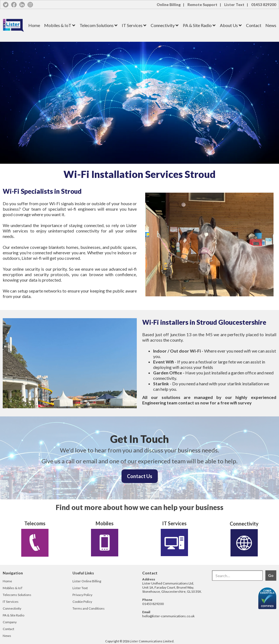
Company (10, 622)
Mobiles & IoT (58, 25)
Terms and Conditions (89, 608)
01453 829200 (264, 5)
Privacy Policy (82, 595)
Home (34, 25)
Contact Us (140, 476)
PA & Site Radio (197, 25)
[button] (58, 26)
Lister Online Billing (87, 581)
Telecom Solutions (97, 25)
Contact (254, 25)
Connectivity (163, 25)
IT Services (132, 25)
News (271, 25)
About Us (229, 25)
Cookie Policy (82, 602)
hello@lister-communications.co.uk (168, 616)
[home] (13, 25)
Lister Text (80, 588)
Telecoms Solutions (17, 595)
